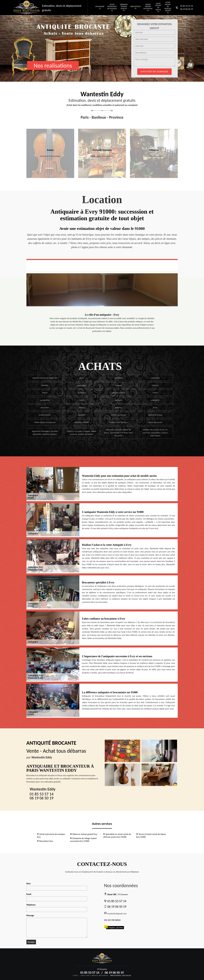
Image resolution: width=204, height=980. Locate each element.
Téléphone (31, 905)
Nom (29, 884)
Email (29, 894)
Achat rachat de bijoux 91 (158, 8)
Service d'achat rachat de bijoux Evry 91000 (151, 836)
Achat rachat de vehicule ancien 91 (168, 8)
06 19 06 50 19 (187, 9)
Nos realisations (53, 65)
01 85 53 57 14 (187, 6)
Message (30, 915)
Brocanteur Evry (45, 841)
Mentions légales (121, 975)
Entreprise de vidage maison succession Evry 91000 (83, 840)
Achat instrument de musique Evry (51, 836)
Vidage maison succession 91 (148, 8)
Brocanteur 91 (136, 8)
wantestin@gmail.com (115, 913)
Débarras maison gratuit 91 (124, 8)
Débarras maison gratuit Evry (84, 834)
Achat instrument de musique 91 (112, 8)
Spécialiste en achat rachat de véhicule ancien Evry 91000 (117, 836)
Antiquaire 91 (100, 8)
